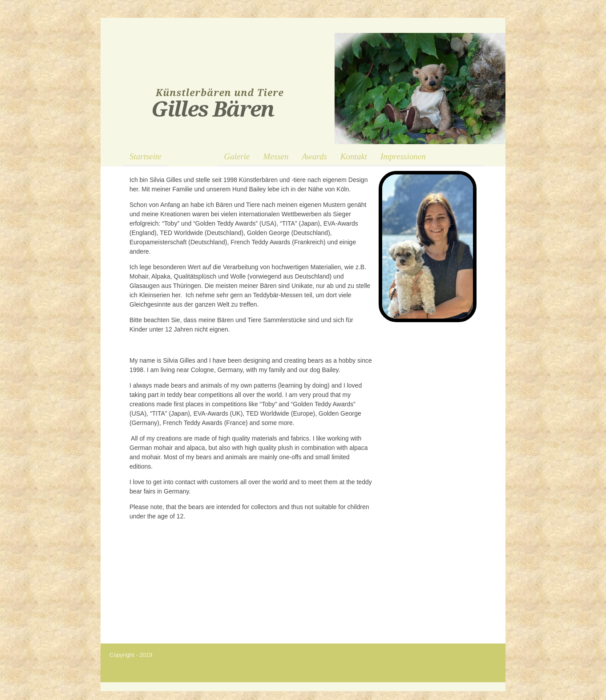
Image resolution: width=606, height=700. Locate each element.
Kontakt (354, 156)
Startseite (145, 156)
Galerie (237, 156)
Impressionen (403, 156)
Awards (315, 156)
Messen (276, 156)
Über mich (193, 156)
